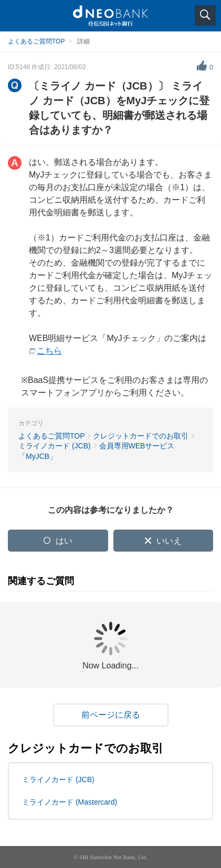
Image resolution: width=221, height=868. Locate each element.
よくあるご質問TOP (36, 41)
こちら (49, 351)
